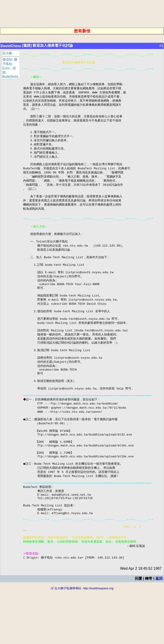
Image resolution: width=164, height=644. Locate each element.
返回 (159, 632)
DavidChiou (11, 46)
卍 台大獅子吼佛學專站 (66, 642)
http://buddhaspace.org (98, 642)
